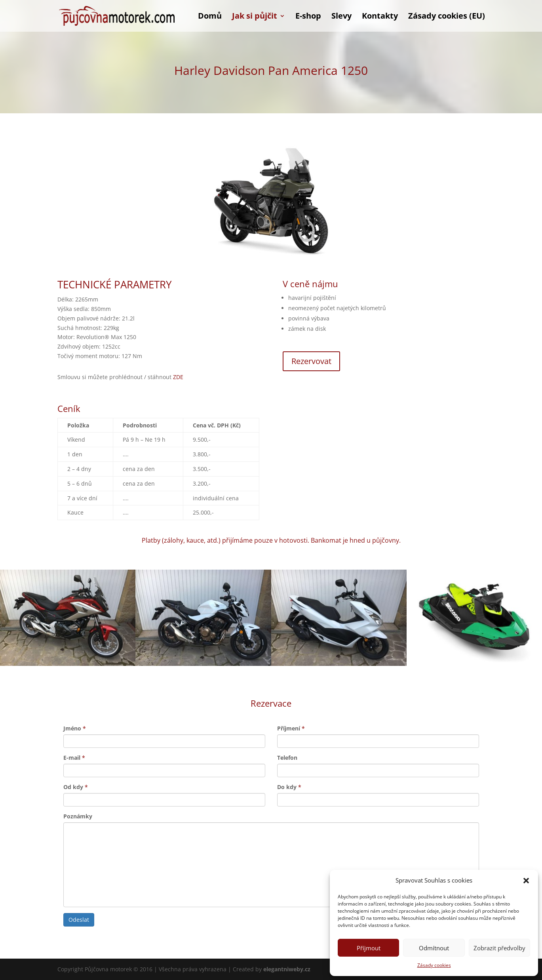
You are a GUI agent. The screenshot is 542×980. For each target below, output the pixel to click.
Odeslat (79, 920)
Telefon (287, 758)
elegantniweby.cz (287, 969)
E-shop (308, 17)
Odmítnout (434, 948)
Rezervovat (311, 361)
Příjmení (291, 728)
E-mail (74, 758)
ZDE (178, 377)
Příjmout (369, 948)
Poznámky (78, 816)
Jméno (75, 728)
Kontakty (380, 17)
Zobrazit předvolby (499, 948)
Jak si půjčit (255, 17)
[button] (526, 881)
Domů (210, 17)
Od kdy (76, 787)
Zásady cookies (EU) (447, 17)
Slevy (341, 17)
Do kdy (289, 787)
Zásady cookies (434, 965)
